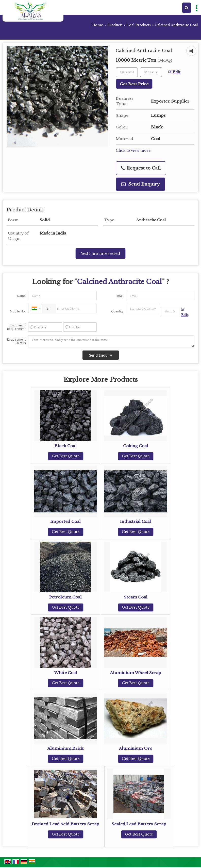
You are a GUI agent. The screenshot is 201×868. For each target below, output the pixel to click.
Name (21, 296)
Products (115, 25)
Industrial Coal (136, 521)
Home (98, 25)
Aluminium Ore (136, 748)
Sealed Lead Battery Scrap (139, 824)
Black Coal (66, 446)
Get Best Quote (66, 456)
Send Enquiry (140, 184)
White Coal (66, 673)
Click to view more (133, 151)
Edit (174, 72)
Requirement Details (16, 341)
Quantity (117, 311)
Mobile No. (18, 311)
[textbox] (151, 72)
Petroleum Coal (65, 597)
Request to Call (141, 168)
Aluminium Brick (65, 748)
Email (120, 296)
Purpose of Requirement (16, 327)
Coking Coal (136, 446)
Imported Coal (65, 521)
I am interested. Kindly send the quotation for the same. (111, 341)
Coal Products (139, 25)
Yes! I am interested (100, 253)
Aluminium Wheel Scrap (136, 673)
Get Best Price (134, 84)
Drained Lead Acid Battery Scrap (65, 824)
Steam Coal (136, 597)
